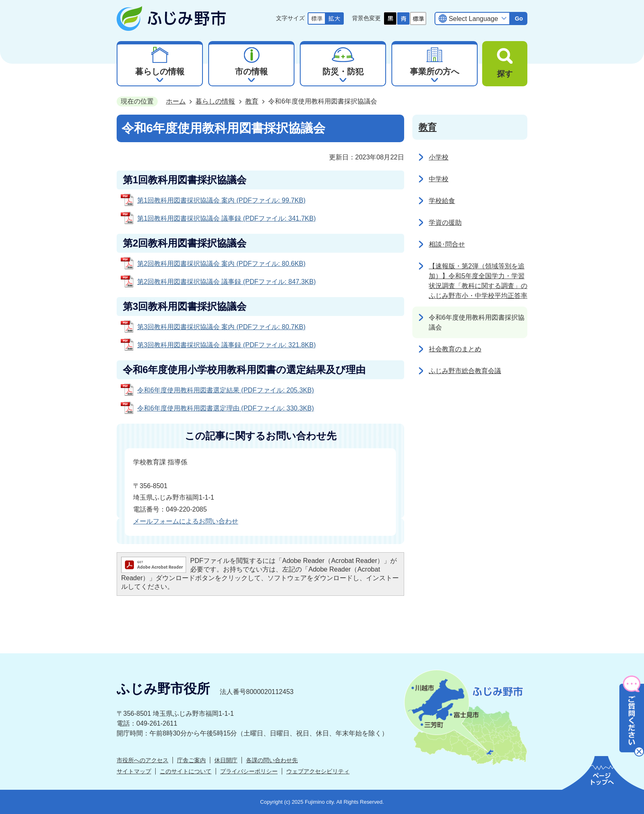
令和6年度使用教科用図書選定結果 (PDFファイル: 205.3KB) (225, 390)
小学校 (439, 157)
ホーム (176, 101)
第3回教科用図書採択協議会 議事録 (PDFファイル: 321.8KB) (227, 345)
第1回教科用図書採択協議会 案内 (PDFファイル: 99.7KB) (221, 200)
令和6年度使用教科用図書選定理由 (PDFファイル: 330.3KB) (225, 408)
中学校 (439, 179)
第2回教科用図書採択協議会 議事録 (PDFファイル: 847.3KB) (227, 282)
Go (519, 18)
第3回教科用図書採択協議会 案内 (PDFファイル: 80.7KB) (221, 327)
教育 (252, 101)
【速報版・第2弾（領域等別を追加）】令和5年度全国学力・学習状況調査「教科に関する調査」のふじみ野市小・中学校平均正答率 (478, 281)
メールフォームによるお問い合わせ (186, 521)
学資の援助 (445, 223)
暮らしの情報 (215, 101)
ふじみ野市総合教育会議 (465, 371)
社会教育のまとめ (455, 349)
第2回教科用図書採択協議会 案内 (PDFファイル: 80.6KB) (221, 264)
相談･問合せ (447, 244)
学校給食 (442, 201)
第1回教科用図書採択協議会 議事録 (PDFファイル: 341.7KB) (227, 218)
